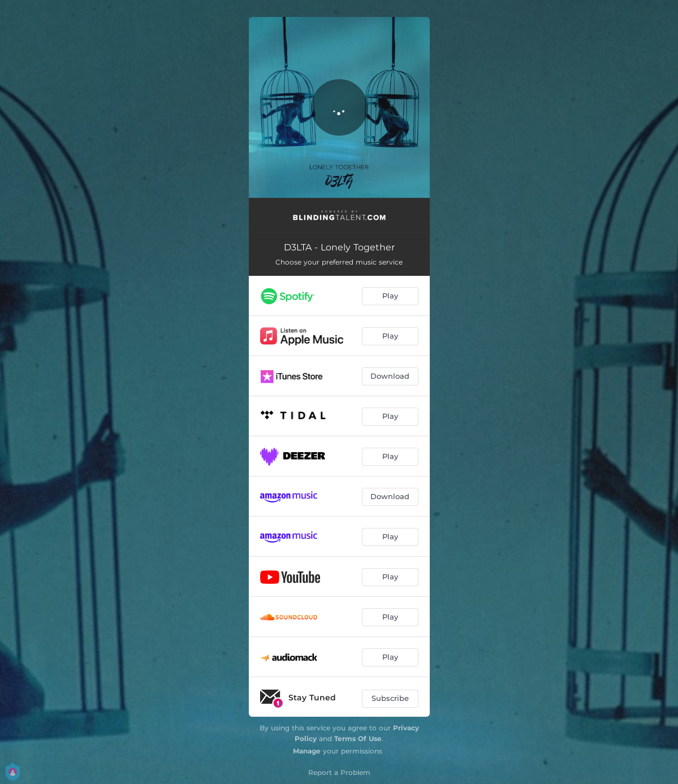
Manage (307, 751)
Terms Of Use (358, 738)
